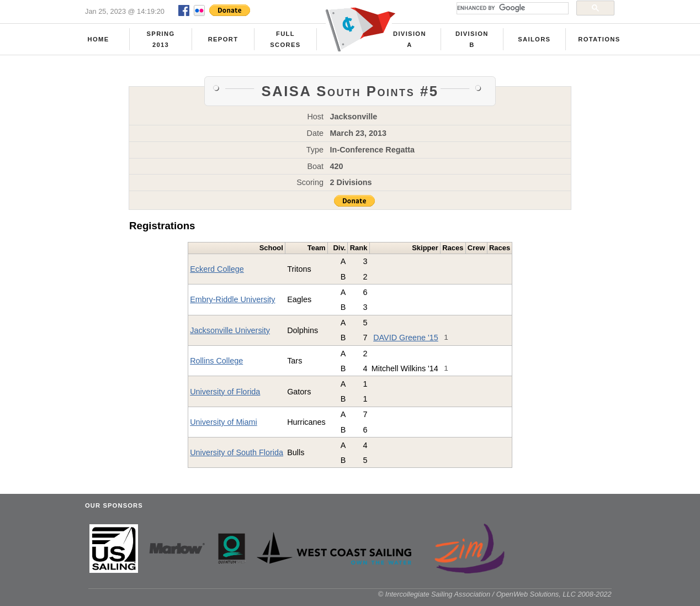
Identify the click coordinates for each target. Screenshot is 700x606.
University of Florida (225, 392)
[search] (511, 8)
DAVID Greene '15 (406, 338)
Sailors (534, 39)
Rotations (599, 39)
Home (99, 39)
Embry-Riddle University (232, 299)
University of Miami (224, 422)
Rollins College (216, 361)
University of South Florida (237, 452)
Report (223, 39)
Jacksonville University (230, 330)
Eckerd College (217, 269)
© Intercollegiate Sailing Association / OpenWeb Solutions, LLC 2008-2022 (495, 594)
